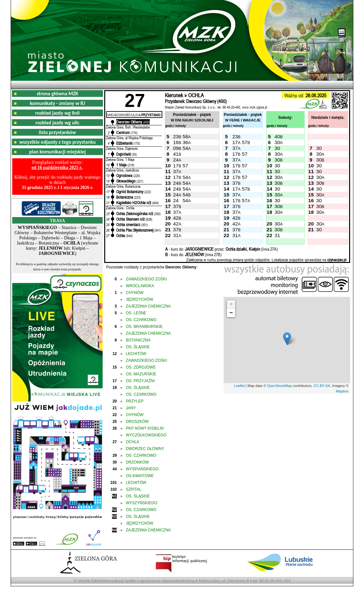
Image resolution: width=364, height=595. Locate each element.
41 (176, 154)
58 (185, 136)
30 (277, 142)
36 (185, 142)
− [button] (231, 313)
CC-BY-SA (322, 386)
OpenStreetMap (279, 386)
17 (235, 142)
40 (277, 136)
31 (176, 235)
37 (235, 148)
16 (176, 142)
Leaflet (239, 386)
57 (244, 142)
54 (185, 148)
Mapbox (342, 391)
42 (176, 218)
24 (176, 160)
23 (176, 136)
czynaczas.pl (337, 260)
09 (176, 148)
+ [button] (231, 304)
